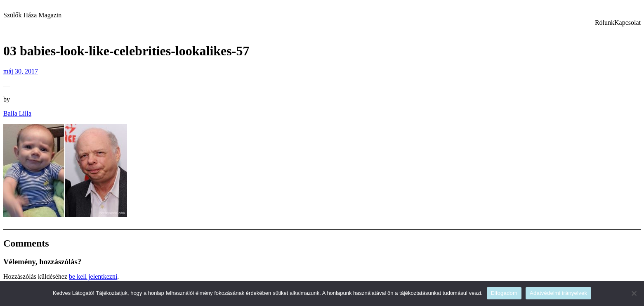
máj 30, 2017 (21, 71)
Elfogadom (504, 293)
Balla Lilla (17, 113)
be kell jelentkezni (93, 276)
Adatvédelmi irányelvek (558, 293)
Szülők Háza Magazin (32, 15)
